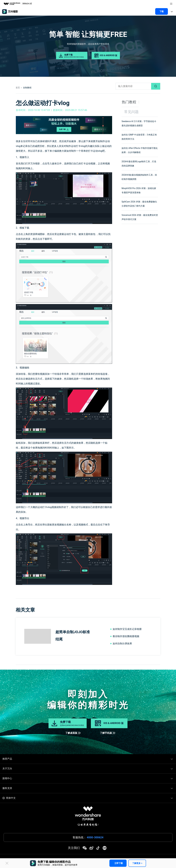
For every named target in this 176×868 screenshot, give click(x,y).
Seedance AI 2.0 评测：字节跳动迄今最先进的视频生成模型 (139, 123)
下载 (162, 11)
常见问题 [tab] (131, 112)
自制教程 (27, 88)
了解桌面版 (73, 733)
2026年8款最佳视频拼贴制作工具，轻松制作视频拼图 (139, 177)
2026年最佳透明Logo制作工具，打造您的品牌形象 (139, 164)
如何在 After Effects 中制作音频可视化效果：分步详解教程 (140, 150)
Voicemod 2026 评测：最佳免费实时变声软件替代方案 (140, 217)
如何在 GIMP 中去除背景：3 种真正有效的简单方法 (139, 137)
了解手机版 (108, 733)
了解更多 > (137, 863)
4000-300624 (95, 837)
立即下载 (119, 863)
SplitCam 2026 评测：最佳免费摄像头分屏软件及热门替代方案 (139, 204)
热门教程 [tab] (129, 102)
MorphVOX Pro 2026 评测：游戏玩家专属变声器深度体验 (139, 190)
